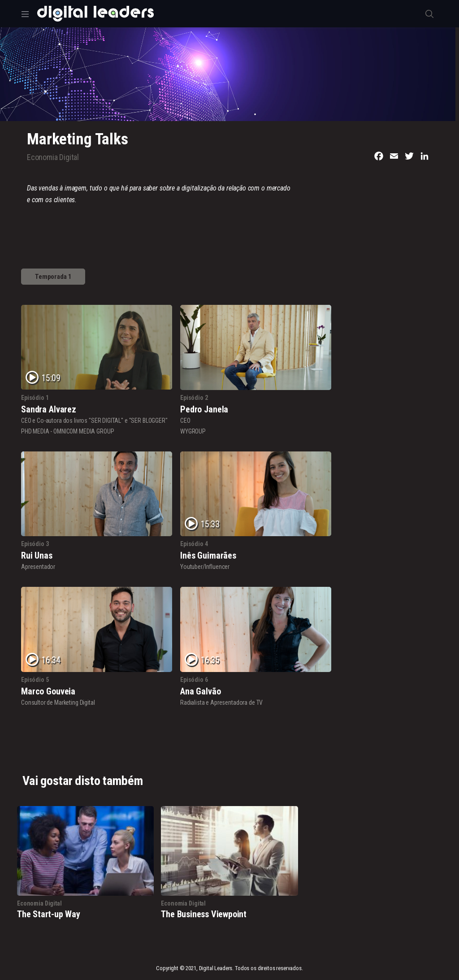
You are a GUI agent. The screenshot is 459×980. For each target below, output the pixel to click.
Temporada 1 (53, 277)
